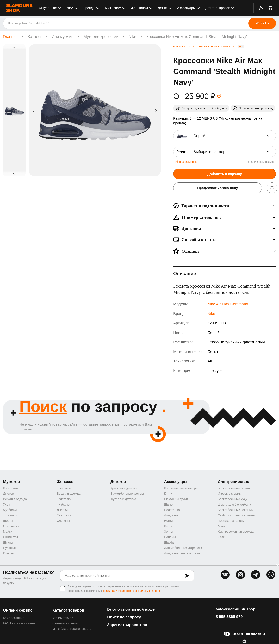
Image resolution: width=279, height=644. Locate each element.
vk (225, 575)
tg (256, 575)
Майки (8, 532)
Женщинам (139, 8)
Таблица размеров (185, 162)
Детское (118, 482)
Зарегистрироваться (127, 625)
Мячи (222, 526)
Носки (168, 521)
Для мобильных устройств (183, 548)
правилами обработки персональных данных (131, 591)
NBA (70, 8)
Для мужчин (63, 37)
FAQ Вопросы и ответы (20, 623)
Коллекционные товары (181, 488)
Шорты (8, 521)
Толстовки (10, 515)
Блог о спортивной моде (131, 609)
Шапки (169, 504)
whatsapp (271, 575)
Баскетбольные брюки (234, 488)
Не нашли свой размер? (261, 162)
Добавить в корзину (225, 174)
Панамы (170, 537)
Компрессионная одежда (236, 532)
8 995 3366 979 (229, 617)
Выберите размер (209, 152)
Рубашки (9, 548)
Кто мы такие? (63, 618)
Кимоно (9, 553)
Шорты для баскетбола (234, 504)
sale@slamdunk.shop (236, 609)
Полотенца (172, 510)
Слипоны (63, 521)
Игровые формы (230, 494)
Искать (262, 23)
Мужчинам (113, 8)
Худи (7, 504)
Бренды (89, 8)
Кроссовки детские (124, 488)
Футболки (10, 510)
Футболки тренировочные (236, 515)
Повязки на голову (231, 521)
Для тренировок (217, 8)
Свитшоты (11, 537)
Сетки (222, 537)
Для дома (171, 515)
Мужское (11, 482)
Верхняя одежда (15, 499)
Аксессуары (186, 8)
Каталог (35, 37)
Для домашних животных (182, 553)
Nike (132, 37)
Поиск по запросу (124, 617)
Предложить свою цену (218, 188)
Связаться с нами (65, 623)
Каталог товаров (68, 610)
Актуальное (48, 8)
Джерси (9, 494)
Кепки (168, 526)
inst (240, 575)
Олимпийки (11, 526)
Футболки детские (123, 499)
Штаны (8, 542)
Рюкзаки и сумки (176, 499)
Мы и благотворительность (72, 629)
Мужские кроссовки (101, 37)
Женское (65, 482)
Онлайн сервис (18, 610)
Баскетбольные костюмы (236, 510)
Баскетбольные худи (233, 499)
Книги (168, 494)
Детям (163, 8)
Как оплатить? (13, 618)
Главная (10, 37)
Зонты (169, 532)
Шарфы (170, 542)
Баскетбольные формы (127, 494)
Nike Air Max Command (228, 304)
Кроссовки (11, 488)
